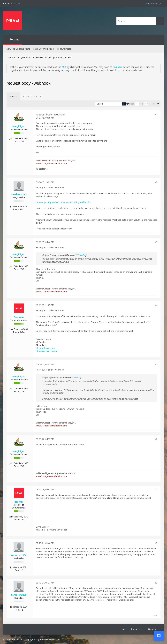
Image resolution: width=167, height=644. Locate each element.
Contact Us (136, 629)
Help (122, 629)
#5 (156, 364)
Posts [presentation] (13, 97)
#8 (156, 543)
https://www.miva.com (47, 351)
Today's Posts (64, 49)
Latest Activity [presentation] (32, 97)
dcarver (19, 502)
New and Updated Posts (18, 49)
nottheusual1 (19, 194)
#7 (156, 490)
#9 (156, 583)
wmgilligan (19, 126)
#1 (156, 114)
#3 (156, 242)
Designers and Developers (30, 57)
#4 (156, 305)
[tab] (13, 97)
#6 (156, 439)
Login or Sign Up (153, 4)
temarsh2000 (19, 555)
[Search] (136, 21)
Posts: (17, 141)
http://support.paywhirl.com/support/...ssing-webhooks (63, 202)
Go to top (153, 629)
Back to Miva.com (12, 3)
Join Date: (14, 138)
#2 (156, 182)
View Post (82, 255)
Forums (15, 39)
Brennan (19, 317)
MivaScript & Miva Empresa (58, 57)
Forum (12, 57)
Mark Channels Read (44, 49)
